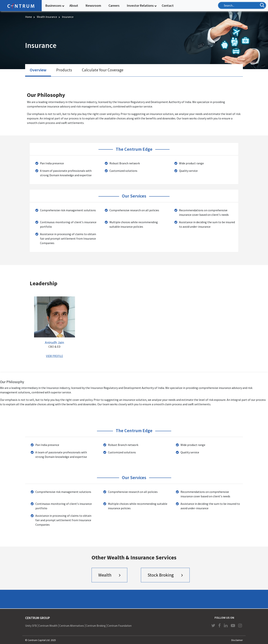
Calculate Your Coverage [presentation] (103, 70)
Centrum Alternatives (72, 626)
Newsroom (93, 5)
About (74, 5)
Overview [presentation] (38, 70)
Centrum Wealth (48, 626)
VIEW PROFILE (54, 356)
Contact (168, 5)
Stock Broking (161, 575)
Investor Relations (140, 5)
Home (29, 17)
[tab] (38, 70)
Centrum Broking (96, 626)
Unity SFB (31, 626)
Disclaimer (237, 640)
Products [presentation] (64, 70)
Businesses (53, 5)
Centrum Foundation (119, 626)
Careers (114, 5)
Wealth (105, 575)
